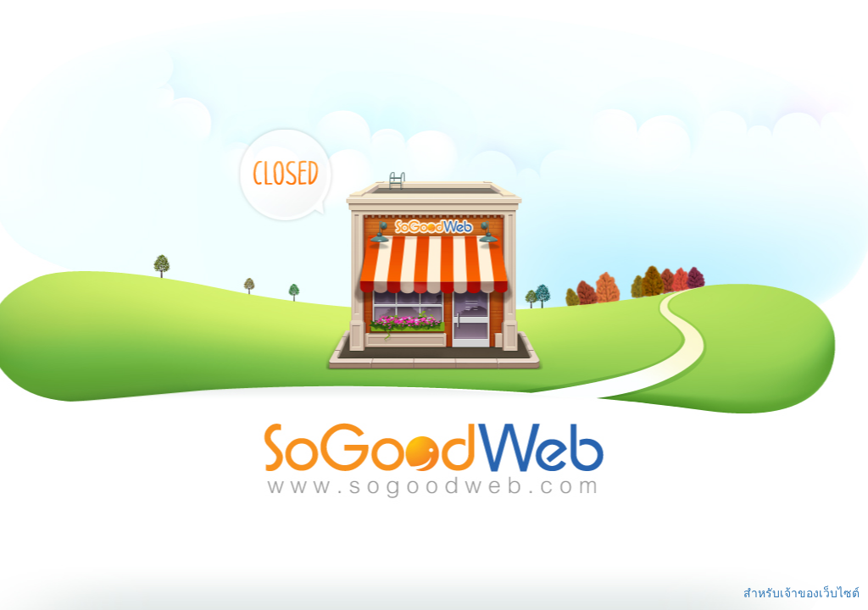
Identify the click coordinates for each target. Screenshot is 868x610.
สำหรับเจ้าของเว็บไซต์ (801, 593)
